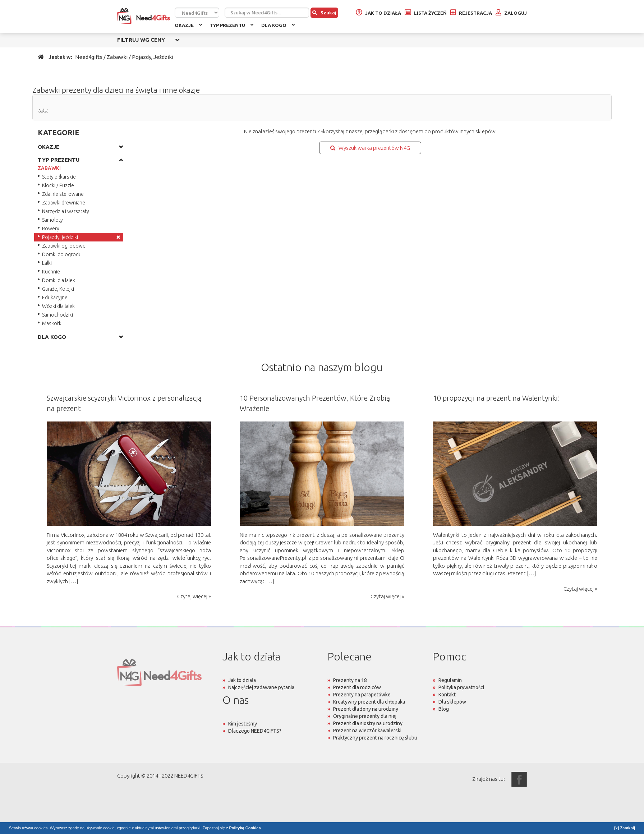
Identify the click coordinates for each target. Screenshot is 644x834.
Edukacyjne (55, 298)
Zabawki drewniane (64, 203)
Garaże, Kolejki (58, 289)
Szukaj (324, 13)
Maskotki (52, 323)
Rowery (51, 229)
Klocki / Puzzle (58, 185)
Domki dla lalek (59, 280)
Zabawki (117, 57)
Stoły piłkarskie (59, 177)
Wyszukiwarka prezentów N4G (370, 148)
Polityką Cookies (245, 828)
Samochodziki (57, 315)
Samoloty (52, 220)
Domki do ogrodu (62, 254)
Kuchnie (51, 272)
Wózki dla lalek (58, 306)
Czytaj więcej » (194, 596)
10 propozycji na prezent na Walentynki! (496, 398)
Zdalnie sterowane (63, 194)
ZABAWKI (49, 168)
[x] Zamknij (625, 828)
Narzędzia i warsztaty (66, 211)
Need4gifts (89, 57)
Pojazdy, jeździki (60, 237)
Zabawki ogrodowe (64, 246)
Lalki (47, 263)
